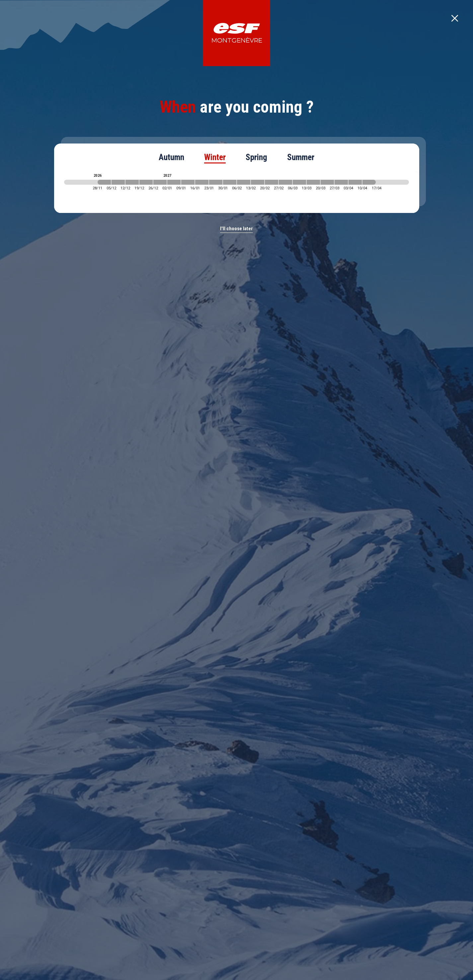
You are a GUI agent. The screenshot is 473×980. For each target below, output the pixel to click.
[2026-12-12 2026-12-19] (132, 182)
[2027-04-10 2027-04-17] (369, 182)
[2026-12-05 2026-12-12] (118, 182)
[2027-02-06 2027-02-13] (244, 182)
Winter (215, 157)
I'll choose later (236, 229)
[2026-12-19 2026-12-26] (146, 182)
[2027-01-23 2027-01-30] (216, 182)
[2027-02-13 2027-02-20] (258, 182)
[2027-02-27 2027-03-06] (285, 182)
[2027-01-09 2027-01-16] (188, 182)
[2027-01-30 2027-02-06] (230, 182)
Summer (301, 157)
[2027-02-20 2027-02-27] (272, 182)
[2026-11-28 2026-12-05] (104, 182)
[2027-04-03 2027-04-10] (355, 182)
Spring (256, 157)
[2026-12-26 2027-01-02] (160, 182)
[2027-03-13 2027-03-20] (313, 182)
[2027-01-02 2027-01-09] (174, 182)
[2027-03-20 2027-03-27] (327, 182)
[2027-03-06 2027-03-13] (299, 182)
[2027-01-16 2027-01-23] (202, 182)
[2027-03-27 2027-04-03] (341, 182)
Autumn (171, 157)
